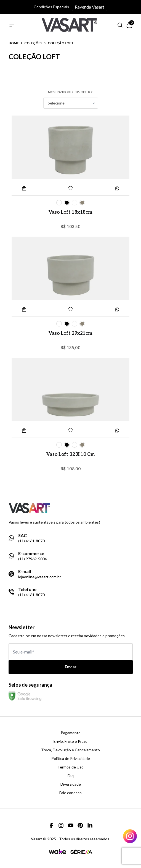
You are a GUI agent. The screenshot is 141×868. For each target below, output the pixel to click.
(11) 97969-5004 (33, 559)
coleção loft (61, 43)
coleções (33, 43)
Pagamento (71, 733)
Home (14, 43)
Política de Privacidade (71, 759)
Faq (71, 776)
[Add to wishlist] (70, 188)
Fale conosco (70, 793)
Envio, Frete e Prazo (70, 741)
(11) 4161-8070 (31, 541)
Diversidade (71, 784)
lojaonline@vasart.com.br (40, 577)
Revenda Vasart (90, 7)
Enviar (71, 667)
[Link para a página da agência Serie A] (81, 852)
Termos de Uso (70, 767)
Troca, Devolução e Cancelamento (70, 750)
